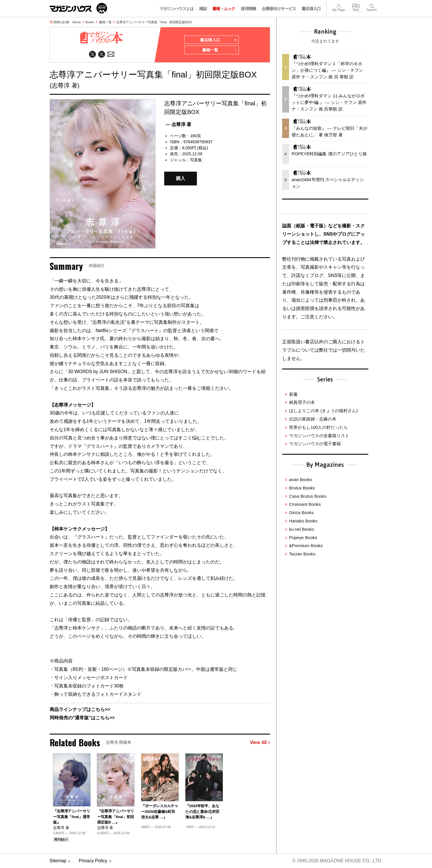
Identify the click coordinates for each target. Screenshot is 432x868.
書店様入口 (311, 9)
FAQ (356, 5)
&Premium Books (306, 546)
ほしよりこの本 (323, 411)
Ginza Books (301, 513)
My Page (339, 5)
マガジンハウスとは (177, 9)
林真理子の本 (302, 402)
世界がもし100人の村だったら (318, 427)
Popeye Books (303, 537)
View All (260, 743)
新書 (293, 394)
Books (90, 22)
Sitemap (58, 861)
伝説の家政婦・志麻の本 (313, 419)
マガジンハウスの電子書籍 (315, 444)
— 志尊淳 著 (178, 124)
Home (76, 22)
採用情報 (248, 9)
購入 (181, 179)
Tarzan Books (302, 554)
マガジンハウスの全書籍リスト (319, 436)
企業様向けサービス (279, 9)
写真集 (196, 160)
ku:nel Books (302, 529)
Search (372, 5)
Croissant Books (305, 504)
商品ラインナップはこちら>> (80, 710)
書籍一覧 (105, 22)
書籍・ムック (224, 9)
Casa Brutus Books (308, 496)
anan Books (301, 479)
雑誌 (203, 9)
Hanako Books (303, 521)
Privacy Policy (93, 861)
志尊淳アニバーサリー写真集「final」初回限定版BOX (154, 22)
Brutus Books (302, 488)
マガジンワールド (78, 8)
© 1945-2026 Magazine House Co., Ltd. (337, 861)
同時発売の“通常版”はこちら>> (82, 718)
